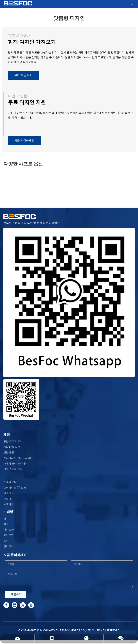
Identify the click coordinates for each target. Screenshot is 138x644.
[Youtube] (31, 605)
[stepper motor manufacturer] (69, 302)
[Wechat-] (21, 399)
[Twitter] (23, 605)
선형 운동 (9, 452)
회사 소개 (9, 529)
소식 (6, 541)
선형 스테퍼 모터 (13, 469)
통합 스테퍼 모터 (13, 441)
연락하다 (8, 546)
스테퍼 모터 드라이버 (15, 463)
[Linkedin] (15, 605)
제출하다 (16, 594)
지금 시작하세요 (24, 140)
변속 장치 (9, 493)
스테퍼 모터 (10, 482)
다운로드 (8, 535)
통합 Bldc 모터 (12, 447)
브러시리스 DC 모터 (15, 487)
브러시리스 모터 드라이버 (18, 458)
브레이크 (8, 504)
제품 (6, 524)
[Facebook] (6, 605)
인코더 (7, 499)
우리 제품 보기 (23, 75)
